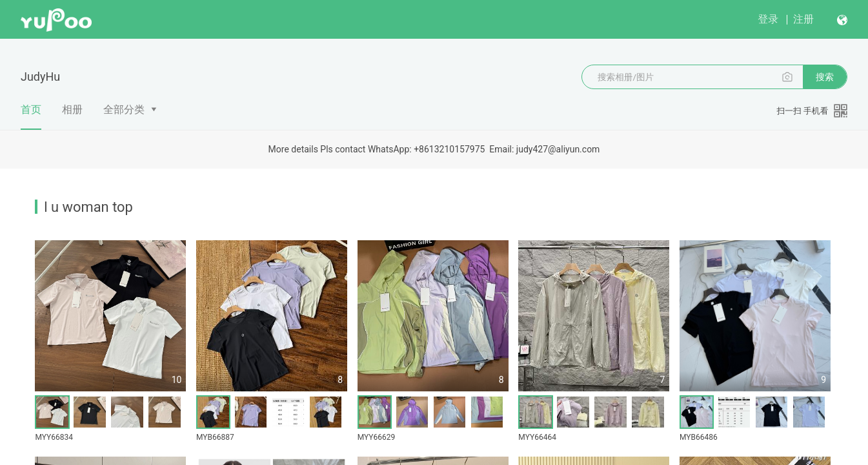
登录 (768, 19)
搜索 (825, 77)
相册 (72, 109)
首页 (31, 116)
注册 (803, 19)
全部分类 (124, 109)
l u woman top (88, 207)
